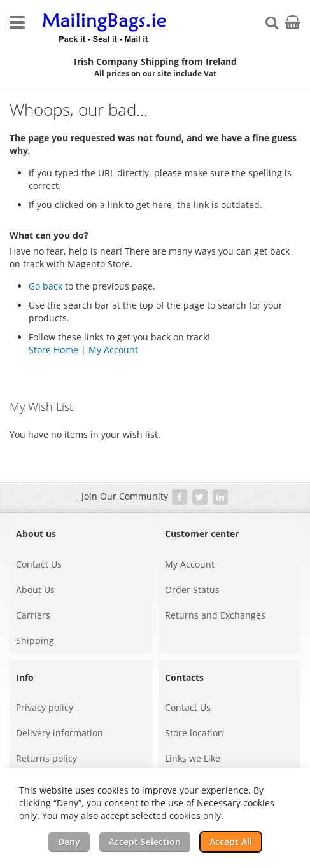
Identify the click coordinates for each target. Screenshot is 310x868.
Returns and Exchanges (215, 615)
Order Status (192, 590)
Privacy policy (45, 707)
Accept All (231, 842)
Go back (46, 286)
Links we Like (193, 758)
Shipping (35, 640)
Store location (194, 733)
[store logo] (105, 29)
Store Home (53, 350)
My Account (113, 350)
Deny (69, 842)
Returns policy (46, 758)
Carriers (33, 615)
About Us (35, 590)
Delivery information (60, 733)
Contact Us (39, 564)
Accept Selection (145, 842)
